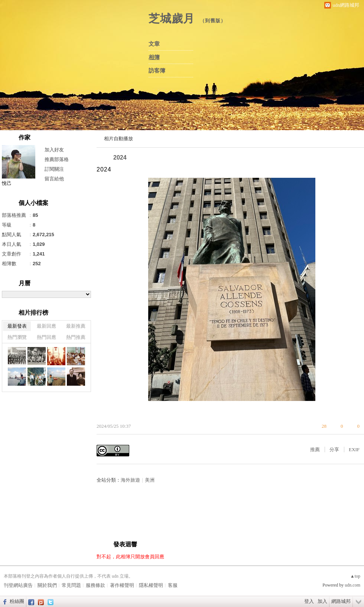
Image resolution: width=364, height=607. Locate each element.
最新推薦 (76, 326)
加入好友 (54, 150)
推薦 (315, 449)
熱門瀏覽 (17, 337)
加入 (322, 601)
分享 (334, 449)
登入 (309, 601)
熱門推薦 (76, 337)
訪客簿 (157, 71)
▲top (355, 576)
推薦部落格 (57, 159)
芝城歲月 (172, 18)
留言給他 (54, 179)
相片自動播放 (118, 139)
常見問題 (71, 585)
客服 (173, 585)
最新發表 (17, 326)
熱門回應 (46, 337)
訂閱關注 (54, 169)
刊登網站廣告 (18, 585)
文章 (154, 44)
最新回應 (46, 326)
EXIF (354, 449)
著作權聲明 (122, 585)
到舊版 (213, 21)
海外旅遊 (130, 480)
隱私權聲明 (151, 585)
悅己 (7, 183)
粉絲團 (17, 601)
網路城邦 (341, 601)
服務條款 (95, 585)
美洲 (150, 480)
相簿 (154, 57)
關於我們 (47, 585)
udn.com (352, 585)
